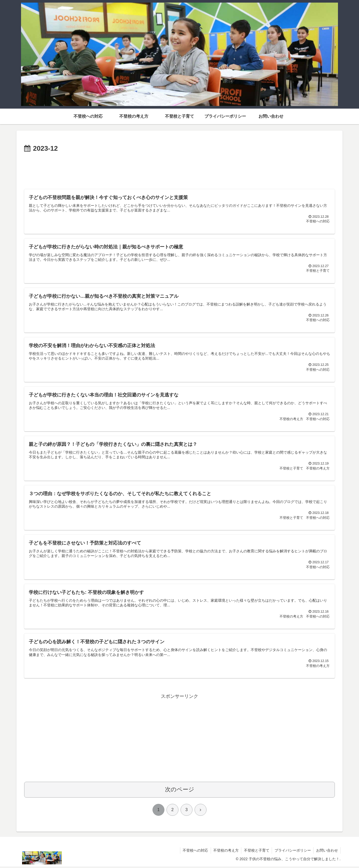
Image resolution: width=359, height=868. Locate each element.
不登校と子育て (256, 852)
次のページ (180, 791)
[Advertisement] (180, 169)
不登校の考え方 (225, 852)
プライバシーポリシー (292, 852)
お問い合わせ (327, 852)
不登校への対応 (194, 852)
